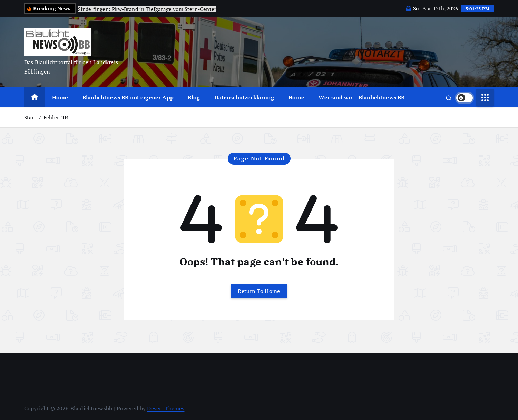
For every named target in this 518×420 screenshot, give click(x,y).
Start (30, 117)
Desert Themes (166, 408)
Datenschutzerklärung (244, 97)
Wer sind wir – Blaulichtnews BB (361, 97)
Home (60, 97)
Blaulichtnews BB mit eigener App (128, 97)
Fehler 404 (56, 117)
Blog (194, 97)
